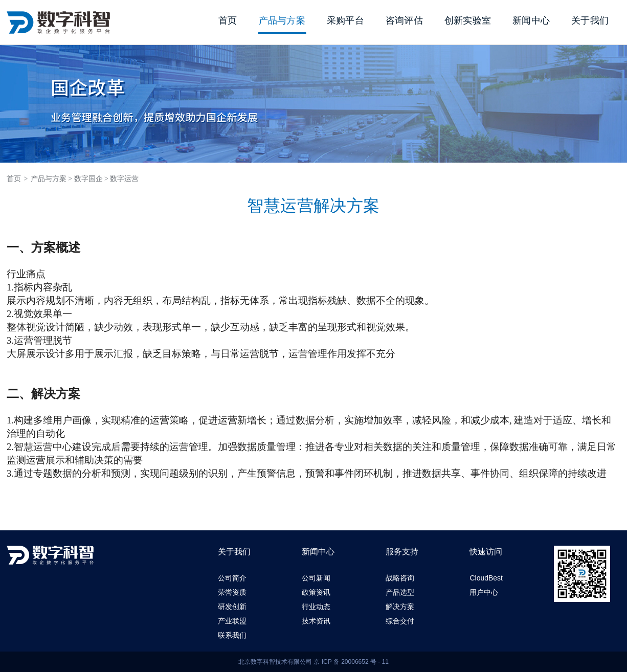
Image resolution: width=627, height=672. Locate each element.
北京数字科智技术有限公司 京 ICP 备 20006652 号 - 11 (313, 662)
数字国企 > (91, 179)
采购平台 (345, 20)
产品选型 (400, 592)
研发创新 (232, 607)
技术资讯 (316, 621)
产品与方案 (282, 20)
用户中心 (484, 592)
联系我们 (232, 635)
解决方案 (400, 607)
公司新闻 (316, 578)
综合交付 (400, 621)
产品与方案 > (51, 179)
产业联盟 (232, 621)
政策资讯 (316, 592)
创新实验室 (468, 20)
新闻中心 (531, 20)
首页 (228, 20)
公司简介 (232, 578)
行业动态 (316, 607)
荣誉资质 (232, 592)
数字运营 (124, 179)
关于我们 (590, 20)
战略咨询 (400, 578)
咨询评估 (404, 20)
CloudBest (486, 578)
